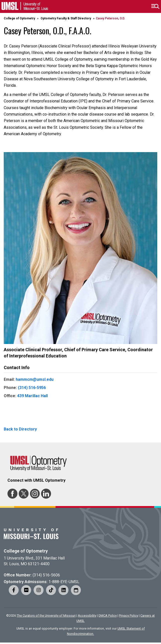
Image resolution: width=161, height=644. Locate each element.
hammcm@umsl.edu (35, 379)
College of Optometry (19, 18)
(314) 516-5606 (46, 575)
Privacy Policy (129, 616)
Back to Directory (20, 429)
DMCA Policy (108, 616)
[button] (155, 6)
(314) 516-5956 (32, 388)
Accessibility (87, 616)
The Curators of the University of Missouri (46, 616)
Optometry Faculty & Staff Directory (66, 18)
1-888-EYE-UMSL (64, 582)
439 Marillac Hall (32, 396)
